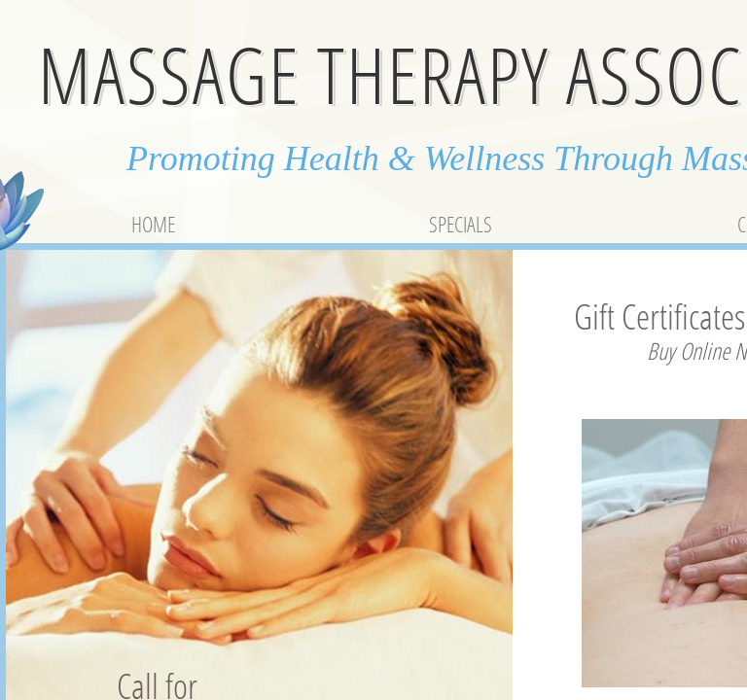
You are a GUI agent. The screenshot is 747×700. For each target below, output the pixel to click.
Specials (461, 224)
